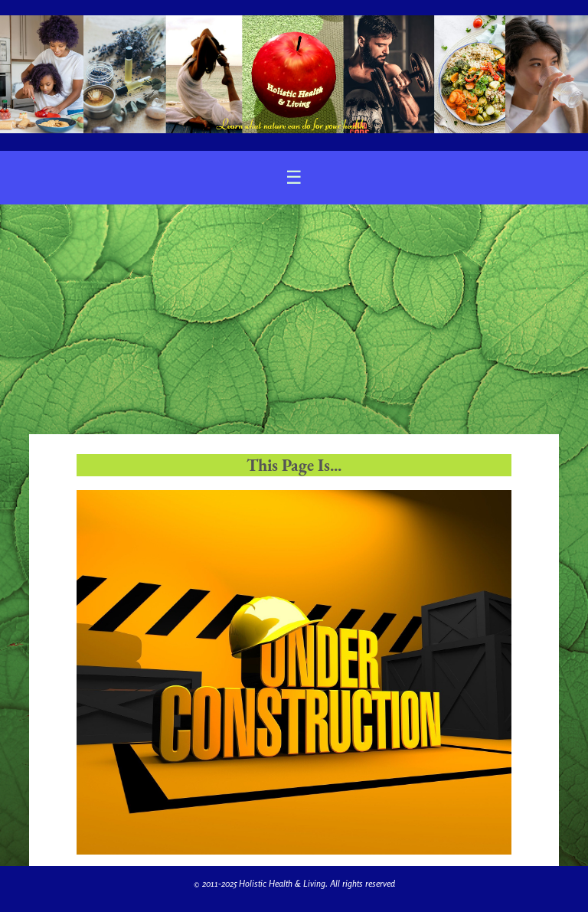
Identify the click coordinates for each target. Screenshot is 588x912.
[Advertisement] (294, 319)
